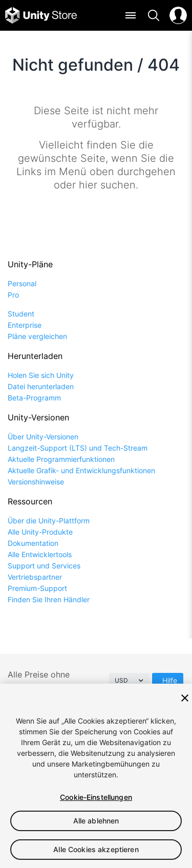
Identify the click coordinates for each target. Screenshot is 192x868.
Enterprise (25, 325)
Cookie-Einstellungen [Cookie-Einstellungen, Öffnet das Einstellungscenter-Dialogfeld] (96, 797)
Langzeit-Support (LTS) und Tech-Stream (78, 448)
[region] (96, 776)
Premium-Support (37, 588)
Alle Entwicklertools (40, 554)
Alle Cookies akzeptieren (96, 849)
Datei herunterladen (41, 386)
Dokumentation (33, 543)
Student (21, 314)
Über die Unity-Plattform (49, 521)
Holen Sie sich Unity (41, 375)
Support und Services (44, 566)
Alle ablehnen (96, 821)
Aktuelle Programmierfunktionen (61, 459)
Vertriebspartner (35, 577)
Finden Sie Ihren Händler (49, 599)
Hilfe (170, 680)
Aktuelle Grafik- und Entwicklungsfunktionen (81, 470)
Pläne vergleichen (37, 336)
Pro (13, 295)
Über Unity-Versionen (43, 437)
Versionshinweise (36, 482)
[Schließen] (185, 698)
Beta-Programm (34, 398)
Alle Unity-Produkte (40, 532)
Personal (22, 283)
